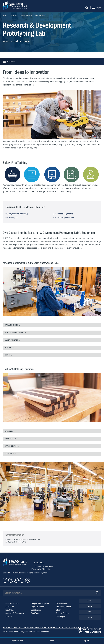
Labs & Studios (40, 16)
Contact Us (7, 574)
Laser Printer (13, 340)
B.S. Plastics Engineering (63, 214)
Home (5, 16)
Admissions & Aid (12, 604)
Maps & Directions (38, 608)
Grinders (11, 431)
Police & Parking (62, 614)
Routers (10, 348)
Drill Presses (13, 325)
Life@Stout (9, 611)
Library (59, 611)
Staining (10, 454)
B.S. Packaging (11, 218)
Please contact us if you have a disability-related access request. (46, 629)
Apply (90, 602)
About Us (9, 617)
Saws (9, 355)
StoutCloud (35, 614)
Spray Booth (12, 446)
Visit (90, 607)
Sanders (10, 439)
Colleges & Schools (26, 16)
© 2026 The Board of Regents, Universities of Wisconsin (26, 633)
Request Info (17, 641)
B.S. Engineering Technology (17, 214)
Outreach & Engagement (15, 614)
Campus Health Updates (40, 604)
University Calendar (63, 608)
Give (90, 613)
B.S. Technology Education (64, 218)
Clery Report (61, 617)
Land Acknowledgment (38, 574)
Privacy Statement (19, 574)
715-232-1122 (39, 564)
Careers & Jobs (62, 604)
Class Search (36, 611)
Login (90, 618)
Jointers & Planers (15, 333)
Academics (13, 16)
